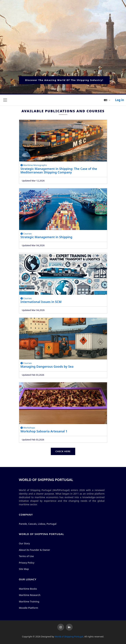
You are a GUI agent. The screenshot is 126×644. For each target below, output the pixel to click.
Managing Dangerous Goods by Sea (47, 366)
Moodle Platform (29, 608)
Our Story (24, 543)
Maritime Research (30, 595)
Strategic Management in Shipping (47, 237)
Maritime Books (28, 589)
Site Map (24, 569)
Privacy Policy (27, 563)
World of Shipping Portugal (69, 637)
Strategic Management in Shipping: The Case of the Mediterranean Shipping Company (59, 171)
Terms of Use (26, 556)
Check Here (63, 451)
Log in (120, 100)
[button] (107, 100)
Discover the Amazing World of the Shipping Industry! (64, 80)
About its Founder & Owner (35, 550)
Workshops (28, 428)
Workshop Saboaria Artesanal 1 (44, 431)
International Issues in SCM (41, 302)
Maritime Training (29, 601)
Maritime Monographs (34, 165)
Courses (26, 234)
